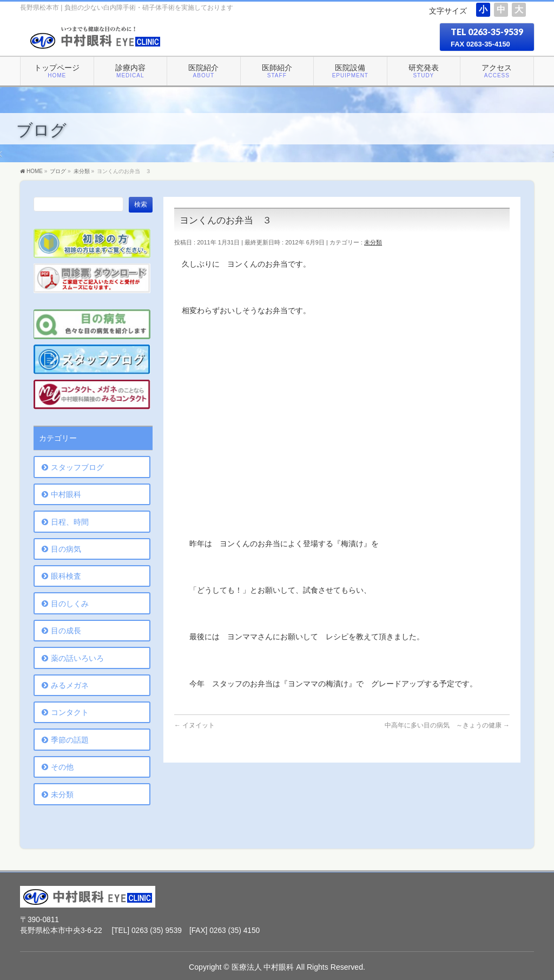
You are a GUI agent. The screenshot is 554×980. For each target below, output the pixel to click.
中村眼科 (66, 494)
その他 (62, 767)
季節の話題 (70, 740)
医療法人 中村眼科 (263, 967)
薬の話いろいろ (77, 658)
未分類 (373, 242)
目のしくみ (70, 604)
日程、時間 (70, 522)
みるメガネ (70, 685)
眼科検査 (66, 576)
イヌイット (194, 725)
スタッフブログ (77, 467)
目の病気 (66, 549)
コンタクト (70, 712)
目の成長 (66, 631)
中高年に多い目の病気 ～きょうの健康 (447, 725)
